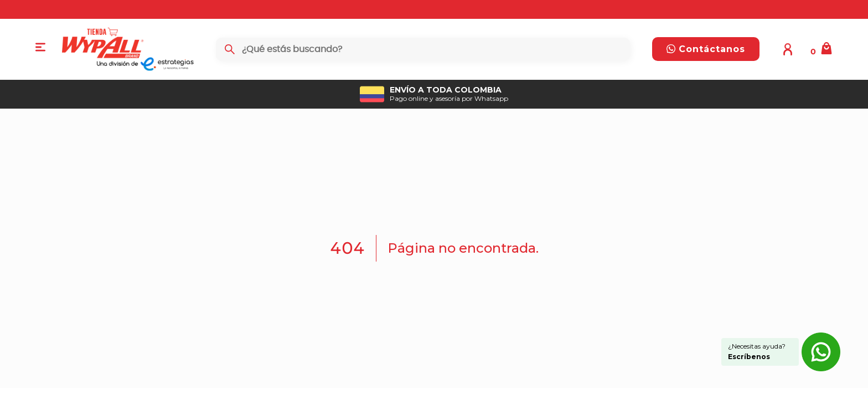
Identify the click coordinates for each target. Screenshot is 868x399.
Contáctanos (706, 49)
